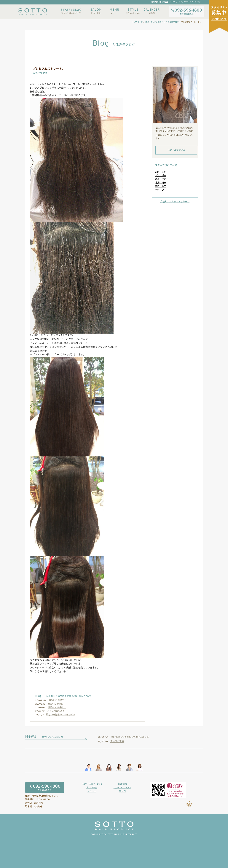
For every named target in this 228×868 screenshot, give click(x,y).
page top (189, 804)
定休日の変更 (117, 742)
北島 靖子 (161, 183)
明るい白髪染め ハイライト (61, 715)
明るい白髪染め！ (58, 700)
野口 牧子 (161, 187)
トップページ (137, 22)
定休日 (122, 791)
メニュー (114, 11)
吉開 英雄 (161, 172)
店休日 (152, 11)
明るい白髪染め (55, 704)
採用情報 (122, 784)
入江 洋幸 (161, 176)
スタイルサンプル (133, 11)
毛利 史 (160, 190)
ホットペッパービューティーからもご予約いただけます (168, 790)
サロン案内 (96, 11)
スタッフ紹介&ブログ (71, 11)
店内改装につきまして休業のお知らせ (130, 737)
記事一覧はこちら (81, 696)
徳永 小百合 (162, 179)
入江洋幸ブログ (172, 22)
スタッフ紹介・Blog (92, 784)
